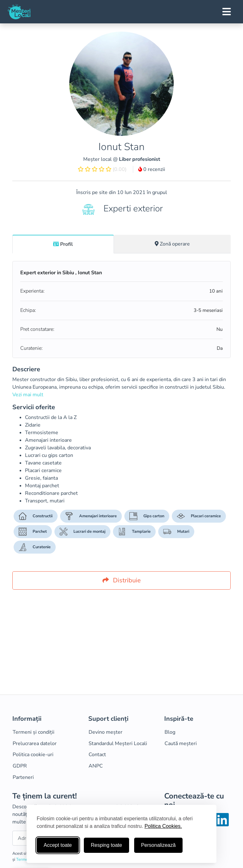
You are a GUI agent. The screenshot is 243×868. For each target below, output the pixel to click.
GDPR (20, 766)
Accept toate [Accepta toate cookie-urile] (58, 845)
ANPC (96, 766)
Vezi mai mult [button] (28, 395)
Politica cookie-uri (33, 755)
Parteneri (23, 777)
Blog (170, 732)
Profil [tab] (63, 244)
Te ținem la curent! (45, 796)
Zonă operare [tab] (172, 244)
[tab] (63, 244)
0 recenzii (152, 169)
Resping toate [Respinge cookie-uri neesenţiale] (106, 845)
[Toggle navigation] (227, 12)
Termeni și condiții (34, 732)
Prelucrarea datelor (35, 744)
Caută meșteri (181, 744)
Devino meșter (106, 732)
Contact (97, 755)
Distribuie (122, 580)
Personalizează (158, 845)
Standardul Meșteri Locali (118, 744)
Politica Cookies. (163, 826)
